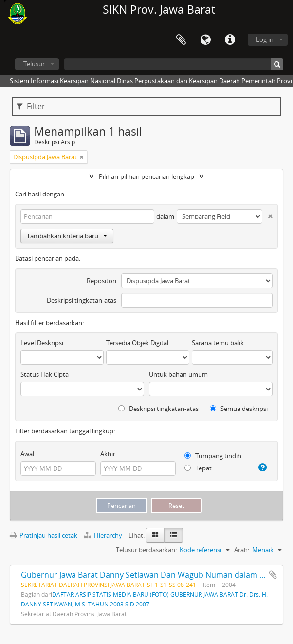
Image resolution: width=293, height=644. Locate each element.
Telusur (34, 64)
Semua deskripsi (239, 409)
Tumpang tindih (213, 456)
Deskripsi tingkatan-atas (82, 300)
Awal (27, 454)
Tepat (198, 468)
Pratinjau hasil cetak (44, 535)
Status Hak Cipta (45, 374)
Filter (31, 106)
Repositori (101, 281)
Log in (265, 39)
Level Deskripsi (42, 343)
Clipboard (181, 40)
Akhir (108, 454)
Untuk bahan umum (178, 374)
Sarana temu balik (218, 343)
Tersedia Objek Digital (137, 343)
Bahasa (205, 40)
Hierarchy (104, 535)
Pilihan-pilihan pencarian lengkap (146, 176)
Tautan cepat (230, 40)
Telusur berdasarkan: (146, 550)
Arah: (242, 550)
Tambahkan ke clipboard (273, 575)
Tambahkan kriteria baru (67, 236)
